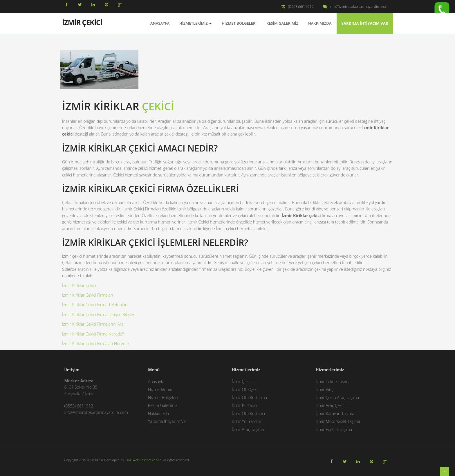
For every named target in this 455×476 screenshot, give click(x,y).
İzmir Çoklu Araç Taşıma (337, 397)
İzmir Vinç (325, 389)
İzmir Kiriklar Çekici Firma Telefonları (95, 305)
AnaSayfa (160, 23)
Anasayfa (156, 382)
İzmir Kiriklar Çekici (79, 285)
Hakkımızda (320, 23)
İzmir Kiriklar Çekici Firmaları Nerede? (96, 344)
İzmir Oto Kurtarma (249, 397)
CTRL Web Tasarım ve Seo (143, 460)
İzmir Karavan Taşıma (335, 413)
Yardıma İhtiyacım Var (365, 23)
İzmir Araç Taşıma (248, 429)
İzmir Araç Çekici (331, 405)
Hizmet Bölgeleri (239, 23)
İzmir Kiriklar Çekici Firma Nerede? (93, 334)
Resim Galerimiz (282, 23)
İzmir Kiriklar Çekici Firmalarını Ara (93, 324)
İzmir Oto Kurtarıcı (248, 413)
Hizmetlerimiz (195, 23)
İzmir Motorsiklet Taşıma (338, 421)
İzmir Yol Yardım (247, 421)
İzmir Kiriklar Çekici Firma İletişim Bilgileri (99, 314)
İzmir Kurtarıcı (244, 405)
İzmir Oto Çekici (246, 389)
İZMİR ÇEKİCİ (82, 22)
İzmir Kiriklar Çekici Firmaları (87, 295)
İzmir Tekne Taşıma (333, 382)
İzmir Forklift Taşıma (334, 429)
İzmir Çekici (242, 382)
